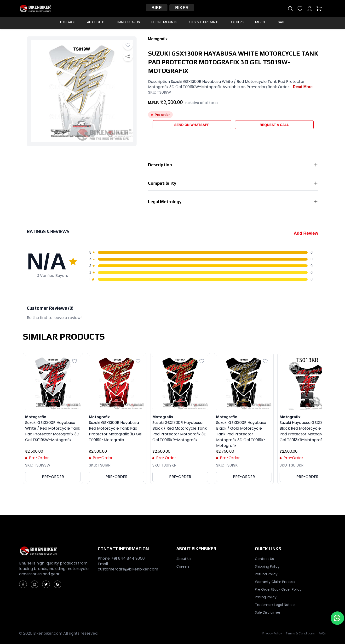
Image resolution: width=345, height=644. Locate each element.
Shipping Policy (267, 566)
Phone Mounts (164, 22)
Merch (261, 22)
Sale (282, 22)
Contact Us (264, 559)
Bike (157, 8)
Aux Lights (96, 22)
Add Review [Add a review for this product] (306, 233)
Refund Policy (266, 574)
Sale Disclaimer (268, 612)
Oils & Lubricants (204, 22)
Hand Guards (128, 22)
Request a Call (274, 125)
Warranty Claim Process (275, 582)
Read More (303, 87)
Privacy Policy (272, 633)
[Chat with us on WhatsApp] (337, 618)
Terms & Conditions (300, 633)
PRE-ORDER (53, 477)
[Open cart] (319, 9)
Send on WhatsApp (192, 125)
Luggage (68, 22)
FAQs (322, 633)
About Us (184, 559)
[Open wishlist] (300, 9)
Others (237, 22)
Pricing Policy (266, 597)
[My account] (310, 9)
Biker (182, 8)
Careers (183, 566)
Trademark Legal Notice (275, 605)
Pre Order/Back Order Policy (278, 589)
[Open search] (290, 9)
